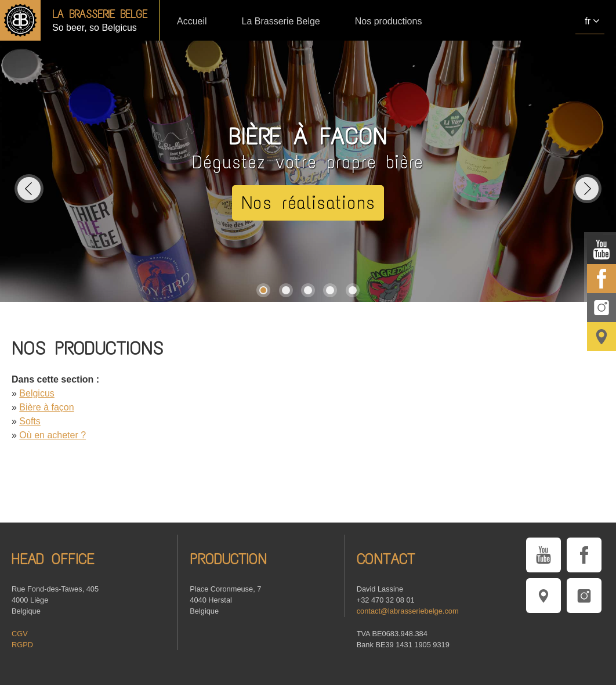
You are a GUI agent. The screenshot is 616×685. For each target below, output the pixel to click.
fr (588, 21)
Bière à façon (46, 407)
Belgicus (37, 393)
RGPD (22, 645)
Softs (30, 421)
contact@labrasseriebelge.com (408, 611)
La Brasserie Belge (281, 21)
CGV (20, 634)
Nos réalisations (308, 203)
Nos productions (389, 21)
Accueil (192, 21)
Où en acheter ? (52, 435)
